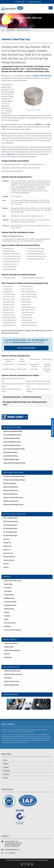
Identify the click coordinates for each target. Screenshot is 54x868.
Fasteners (7, 616)
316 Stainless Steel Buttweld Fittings (14, 480)
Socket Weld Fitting (10, 605)
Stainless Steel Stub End (11, 487)
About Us (6, 764)
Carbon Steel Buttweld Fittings (12, 435)
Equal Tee (6, 539)
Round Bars (8, 588)
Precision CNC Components (13, 630)
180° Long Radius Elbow (11, 518)
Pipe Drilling (8, 678)
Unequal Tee (7, 543)
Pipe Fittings (8, 591)
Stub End (6, 567)
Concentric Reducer (9, 557)
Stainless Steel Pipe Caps (42, 76)
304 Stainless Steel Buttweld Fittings (14, 476)
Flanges (7, 612)
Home (5, 760)
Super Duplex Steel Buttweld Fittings (14, 449)
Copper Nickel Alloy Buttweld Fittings (14, 463)
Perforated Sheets (10, 623)
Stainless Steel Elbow (10, 483)
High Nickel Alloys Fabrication (13, 674)
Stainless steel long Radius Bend (13, 498)
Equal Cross (7, 550)
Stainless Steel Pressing (12, 681)
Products (6, 767)
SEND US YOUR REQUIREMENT (26, 348)
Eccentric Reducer (9, 560)
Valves (6, 619)
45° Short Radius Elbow (10, 536)
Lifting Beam (8, 657)
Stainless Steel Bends (11, 643)
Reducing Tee (7, 546)
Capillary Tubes (9, 647)
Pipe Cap (6, 564)
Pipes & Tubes (9, 584)
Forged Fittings (9, 595)
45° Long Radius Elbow (10, 532)
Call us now (10, 154)
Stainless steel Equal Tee (11, 501)
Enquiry (6, 778)
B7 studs (7, 654)
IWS (47, 860)
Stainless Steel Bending (11, 685)
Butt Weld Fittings (10, 598)
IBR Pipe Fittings (9, 609)
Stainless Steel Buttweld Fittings (13, 431)
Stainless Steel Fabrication (12, 671)
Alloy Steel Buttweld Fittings (12, 438)
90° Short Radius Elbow (10, 529)
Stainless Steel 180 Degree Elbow (13, 505)
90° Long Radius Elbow (10, 525)
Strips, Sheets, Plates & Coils (13, 581)
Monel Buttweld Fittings (10, 452)
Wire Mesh (8, 626)
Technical (6, 774)
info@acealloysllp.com (35, 2)
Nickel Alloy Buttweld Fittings (12, 445)
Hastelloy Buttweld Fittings (11, 459)
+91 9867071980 (20, 2)
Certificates (7, 771)
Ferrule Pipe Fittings (10, 602)
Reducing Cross (8, 553)
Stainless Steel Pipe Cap (23, 30)
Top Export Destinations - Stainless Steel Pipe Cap (22, 397)
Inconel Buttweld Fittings (11, 456)
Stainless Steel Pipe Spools (13, 650)
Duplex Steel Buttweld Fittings (12, 442)
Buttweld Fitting (10, 30)
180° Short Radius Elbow (11, 522)
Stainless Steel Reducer (11, 494)
